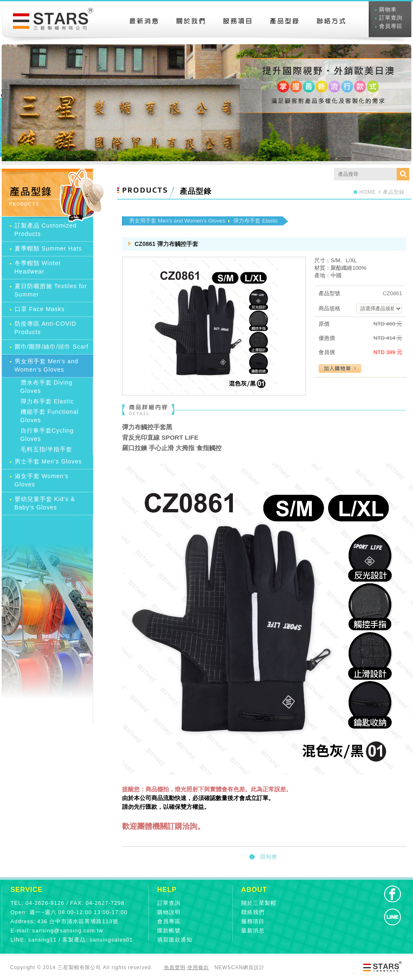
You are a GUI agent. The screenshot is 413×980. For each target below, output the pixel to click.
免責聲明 (175, 967)
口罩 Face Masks (40, 309)
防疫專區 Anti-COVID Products (46, 328)
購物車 (388, 9)
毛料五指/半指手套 (47, 449)
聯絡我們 (253, 912)
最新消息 (253, 931)
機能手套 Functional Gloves (50, 416)
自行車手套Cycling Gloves (47, 435)
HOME (367, 192)
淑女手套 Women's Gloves (42, 480)
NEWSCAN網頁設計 (240, 967)
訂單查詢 (391, 18)
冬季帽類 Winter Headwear (38, 267)
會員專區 (391, 26)
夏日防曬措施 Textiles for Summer (51, 290)
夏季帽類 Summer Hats (48, 248)
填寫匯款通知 (175, 940)
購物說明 (169, 912)
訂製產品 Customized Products (46, 230)
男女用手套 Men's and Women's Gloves (47, 365)
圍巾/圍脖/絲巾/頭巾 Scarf (52, 347)
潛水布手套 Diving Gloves (47, 387)
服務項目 (253, 921)
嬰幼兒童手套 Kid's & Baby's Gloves (45, 503)
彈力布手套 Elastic (47, 401)
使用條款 (198, 967)
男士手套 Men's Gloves (48, 461)
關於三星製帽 (259, 903)
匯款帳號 (169, 931)
